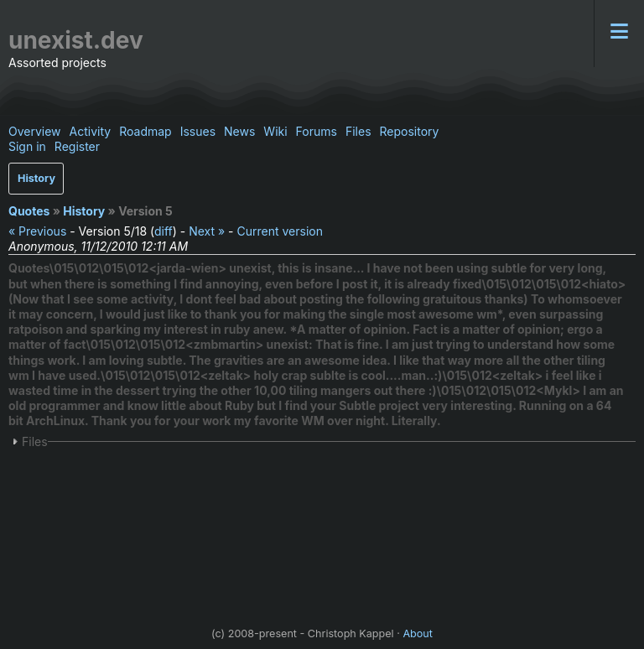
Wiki (275, 131)
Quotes (29, 211)
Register (77, 146)
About (418, 633)
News (239, 131)
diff (164, 231)
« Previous (37, 231)
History (36, 178)
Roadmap (145, 131)
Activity (91, 131)
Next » (207, 231)
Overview (35, 131)
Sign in (27, 146)
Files (358, 131)
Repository (410, 131)
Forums (317, 131)
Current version (279, 231)
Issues (198, 131)
